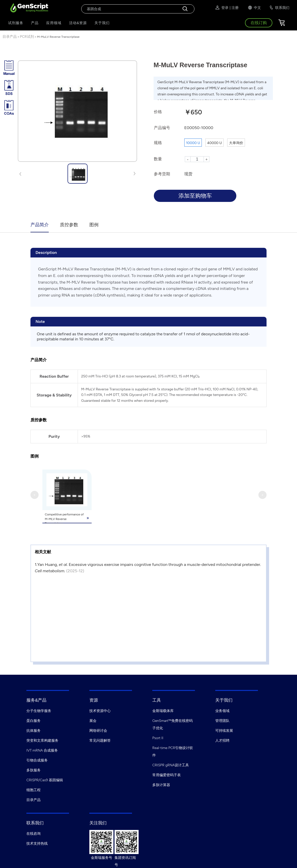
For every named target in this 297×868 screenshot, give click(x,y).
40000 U (214, 143)
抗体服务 (34, 730)
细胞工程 (34, 789)
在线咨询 (34, 833)
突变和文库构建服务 (42, 740)
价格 (158, 112)
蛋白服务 (34, 720)
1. (36, 564)
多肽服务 (34, 770)
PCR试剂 (27, 37)
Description (46, 253)
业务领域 (222, 710)
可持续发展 (224, 730)
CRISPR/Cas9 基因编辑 (45, 780)
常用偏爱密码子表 (167, 775)
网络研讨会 (98, 730)
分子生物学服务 (39, 710)
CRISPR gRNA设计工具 (171, 765)
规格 (158, 143)
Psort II (158, 737)
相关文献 (43, 551)
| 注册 (234, 8)
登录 (222, 8)
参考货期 (162, 174)
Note (40, 322)
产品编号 (162, 128)
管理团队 (222, 720)
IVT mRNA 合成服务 (42, 750)
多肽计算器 (161, 784)
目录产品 (10, 37)
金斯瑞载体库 (163, 710)
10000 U (193, 143)
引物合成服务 (37, 760)
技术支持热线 (37, 843)
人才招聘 (222, 740)
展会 (93, 720)
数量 (158, 159)
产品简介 (40, 225)
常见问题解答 (100, 740)
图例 (94, 225)
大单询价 (236, 143)
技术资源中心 (100, 710)
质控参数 (69, 225)
